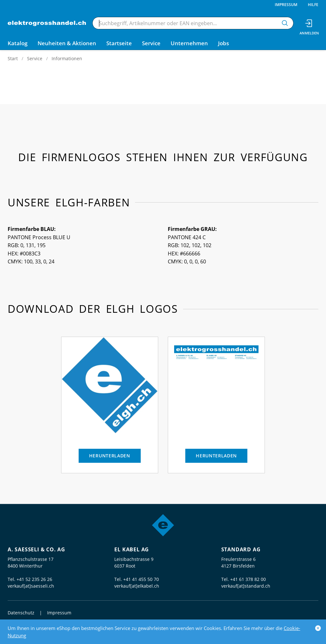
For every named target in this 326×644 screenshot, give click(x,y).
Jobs (223, 43)
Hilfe (313, 5)
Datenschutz (21, 613)
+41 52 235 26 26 (34, 579)
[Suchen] (285, 23)
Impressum (286, 5)
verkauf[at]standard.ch (246, 586)
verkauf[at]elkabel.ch (137, 586)
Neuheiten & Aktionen (67, 43)
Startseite (119, 43)
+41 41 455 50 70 (141, 579)
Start (13, 58)
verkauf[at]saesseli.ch (31, 586)
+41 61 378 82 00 (248, 579)
